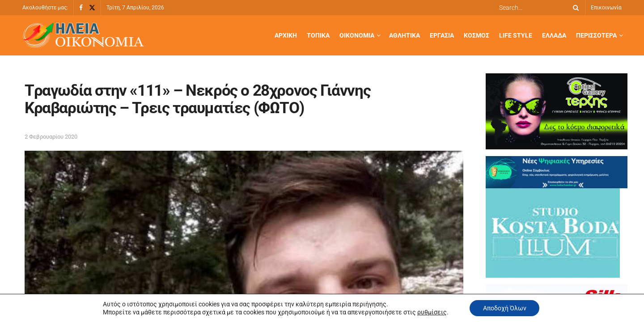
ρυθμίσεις (432, 312)
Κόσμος (477, 35)
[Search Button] (574, 8)
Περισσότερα (596, 35)
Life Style (516, 35)
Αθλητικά (405, 35)
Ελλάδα (554, 35)
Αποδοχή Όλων (505, 308)
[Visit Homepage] (83, 36)
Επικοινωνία (606, 8)
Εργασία (442, 35)
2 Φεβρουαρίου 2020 (51, 137)
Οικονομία (357, 35)
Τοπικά (318, 35)
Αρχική (286, 35)
